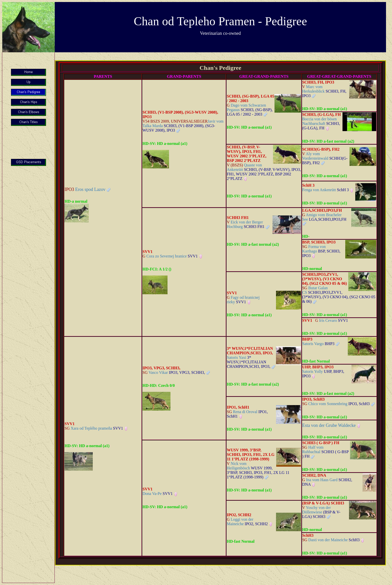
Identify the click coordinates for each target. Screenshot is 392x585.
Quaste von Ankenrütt (264, 172)
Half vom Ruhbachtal (325, 452)
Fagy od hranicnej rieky (243, 300)
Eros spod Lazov (85, 189)
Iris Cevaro (332, 320)
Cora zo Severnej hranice (170, 256)
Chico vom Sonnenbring (336, 404)
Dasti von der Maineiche (331, 540)
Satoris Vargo (318, 344)
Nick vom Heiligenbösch (258, 470)
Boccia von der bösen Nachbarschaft (321, 123)
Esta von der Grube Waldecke (329, 425)
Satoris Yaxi (248, 362)
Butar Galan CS (339, 295)
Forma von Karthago (321, 251)
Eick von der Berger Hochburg (246, 224)
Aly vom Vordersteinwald (325, 158)
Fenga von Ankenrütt (326, 190)
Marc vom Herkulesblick (324, 91)
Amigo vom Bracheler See (324, 217)
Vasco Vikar (174, 372)
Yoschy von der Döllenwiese (321, 512)
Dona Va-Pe (158, 494)
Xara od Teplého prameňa (94, 428)
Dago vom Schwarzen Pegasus (250, 110)
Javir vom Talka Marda (183, 126)
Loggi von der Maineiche (247, 522)
